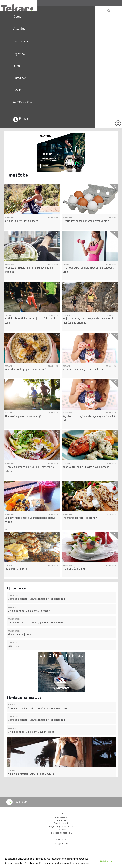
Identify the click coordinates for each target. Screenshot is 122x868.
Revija (17, 90)
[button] (83, 863)
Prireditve (20, 78)
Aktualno (20, 29)
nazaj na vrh (17, 802)
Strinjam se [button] (106, 861)
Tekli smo (21, 41)
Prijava (21, 119)
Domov (18, 17)
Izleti (16, 66)
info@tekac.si (61, 843)
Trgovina (19, 54)
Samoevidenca (23, 102)
